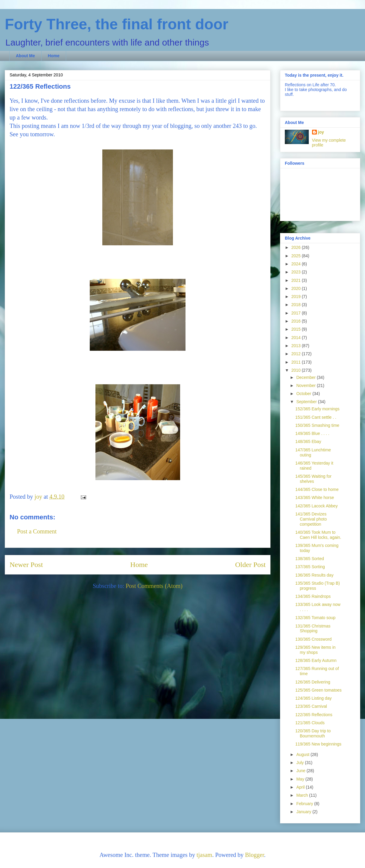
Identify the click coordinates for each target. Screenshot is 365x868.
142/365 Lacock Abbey (317, 506)
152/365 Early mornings (317, 409)
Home (54, 56)
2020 (297, 288)
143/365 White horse (315, 497)
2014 (297, 338)
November (306, 385)
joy (321, 132)
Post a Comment (37, 531)
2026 (297, 247)
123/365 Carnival (311, 706)
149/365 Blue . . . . (312, 433)
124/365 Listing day (313, 698)
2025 (297, 256)
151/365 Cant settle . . (316, 417)
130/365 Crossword (313, 639)
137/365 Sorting (310, 567)
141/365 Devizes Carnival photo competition (311, 519)
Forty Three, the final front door (117, 24)
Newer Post (26, 565)
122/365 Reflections (314, 715)
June (301, 771)
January (304, 812)
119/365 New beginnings (318, 744)
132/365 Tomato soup (315, 618)
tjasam (204, 855)
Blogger (254, 855)
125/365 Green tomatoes (318, 690)
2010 (297, 370)
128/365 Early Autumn (316, 660)
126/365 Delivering (313, 682)
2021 (297, 280)
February (305, 804)
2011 (297, 362)
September (307, 402)
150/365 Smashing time (317, 425)
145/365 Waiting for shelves (313, 479)
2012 (297, 354)
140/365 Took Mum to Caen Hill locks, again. (318, 535)
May (301, 779)
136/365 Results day (314, 575)
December (306, 377)
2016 (297, 321)
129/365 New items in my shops (315, 650)
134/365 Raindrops (313, 596)
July (301, 763)
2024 (297, 264)
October (304, 394)
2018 (297, 305)
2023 (297, 272)
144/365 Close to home (317, 489)
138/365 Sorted (310, 559)
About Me (25, 56)
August (303, 754)
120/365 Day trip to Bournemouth (313, 733)
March (303, 795)
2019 (297, 297)
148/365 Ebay (308, 441)
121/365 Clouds (310, 723)
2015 (297, 329)
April (301, 787)
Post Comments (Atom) (154, 586)
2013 (297, 346)
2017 (297, 313)
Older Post (250, 565)
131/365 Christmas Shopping (313, 629)
